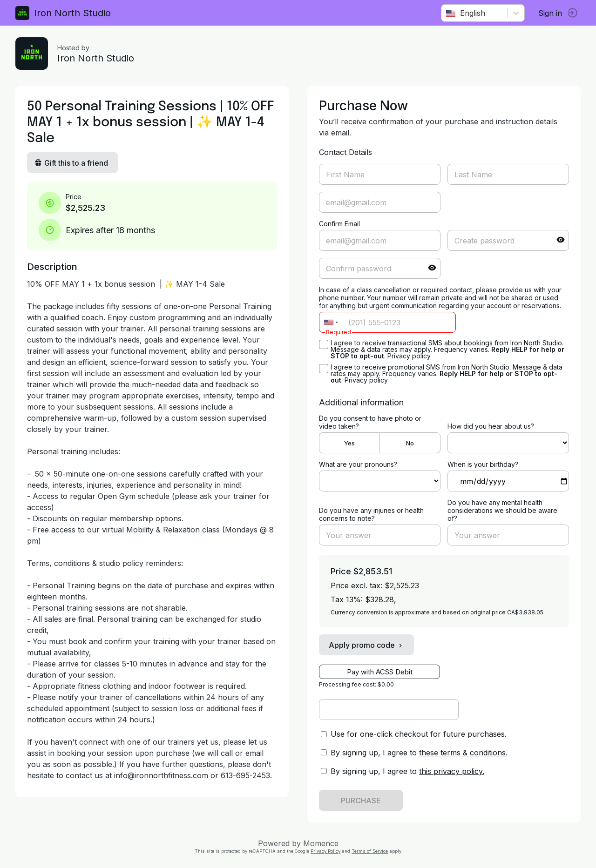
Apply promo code (366, 645)
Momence (321, 843)
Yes (349, 443)
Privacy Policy (325, 851)
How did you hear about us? (489, 426)
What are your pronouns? (358, 464)
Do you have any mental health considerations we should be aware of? (501, 510)
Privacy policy (409, 356)
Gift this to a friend (74, 163)
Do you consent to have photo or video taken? (370, 422)
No (409, 443)
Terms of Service (370, 851)
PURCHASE (361, 801)
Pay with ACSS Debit (380, 672)
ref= (506, 443)
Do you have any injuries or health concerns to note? (371, 514)
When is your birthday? (481, 464)
